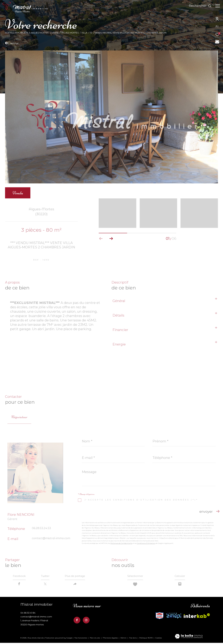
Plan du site (95, 639)
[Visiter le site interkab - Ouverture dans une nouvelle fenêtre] (159, 617)
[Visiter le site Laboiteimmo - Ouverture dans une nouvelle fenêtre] (189, 638)
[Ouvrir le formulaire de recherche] (199, 6)
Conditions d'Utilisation (146, 543)
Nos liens (133, 639)
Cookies (159, 639)
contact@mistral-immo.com (51, 538)
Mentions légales (110, 639)
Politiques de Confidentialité (121, 543)
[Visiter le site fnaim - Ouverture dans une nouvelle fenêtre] (174, 617)
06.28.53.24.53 (41, 528)
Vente (55, 33)
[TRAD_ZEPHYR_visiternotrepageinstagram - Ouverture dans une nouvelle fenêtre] (86, 621)
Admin (124, 639)
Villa (84, 33)
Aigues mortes (70, 33)
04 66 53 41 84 (28, 614)
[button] (111, 239)
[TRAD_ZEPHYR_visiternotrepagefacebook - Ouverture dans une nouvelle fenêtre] (76, 621)
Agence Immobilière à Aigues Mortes (27, 33)
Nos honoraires (81, 639)
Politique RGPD (146, 639)
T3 (91, 33)
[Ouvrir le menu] (218, 6)
